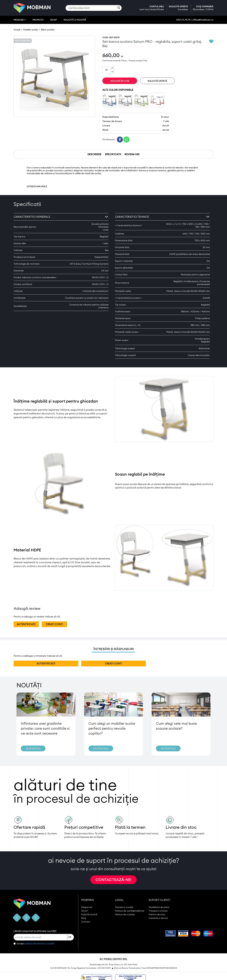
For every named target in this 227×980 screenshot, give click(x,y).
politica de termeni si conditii (40, 944)
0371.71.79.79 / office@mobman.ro (195, 20)
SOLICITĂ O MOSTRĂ (75, 20)
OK (70, 937)
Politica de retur (157, 914)
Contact (86, 922)
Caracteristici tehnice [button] (162, 217)
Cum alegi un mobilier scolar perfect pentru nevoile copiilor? (112, 728)
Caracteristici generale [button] (61, 217)
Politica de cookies (125, 914)
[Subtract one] (112, 71)
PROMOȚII (38, 20)
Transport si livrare (158, 911)
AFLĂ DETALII (33, 748)
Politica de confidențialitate (130, 911)
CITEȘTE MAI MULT (37, 186)
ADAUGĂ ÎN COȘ (120, 81)
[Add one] (112, 68)
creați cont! (54, 624)
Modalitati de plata (159, 907)
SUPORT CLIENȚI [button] (159, 900)
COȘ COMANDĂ (203, 8)
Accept (35, 944)
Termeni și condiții (124, 907)
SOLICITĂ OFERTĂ (178, 8)
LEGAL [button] (119, 900)
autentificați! (26, 624)
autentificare (157, 9)
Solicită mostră (89, 914)
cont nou (144, 9)
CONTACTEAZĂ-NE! (113, 880)
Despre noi (87, 907)
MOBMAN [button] (88, 900)
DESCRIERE (95, 154)
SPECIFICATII (113, 154)
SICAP (53, 20)
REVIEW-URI (132, 154)
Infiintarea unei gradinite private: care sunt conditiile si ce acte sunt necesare (45, 728)
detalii (166, 125)
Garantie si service (158, 918)
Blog (84, 918)
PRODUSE (20, 20)
